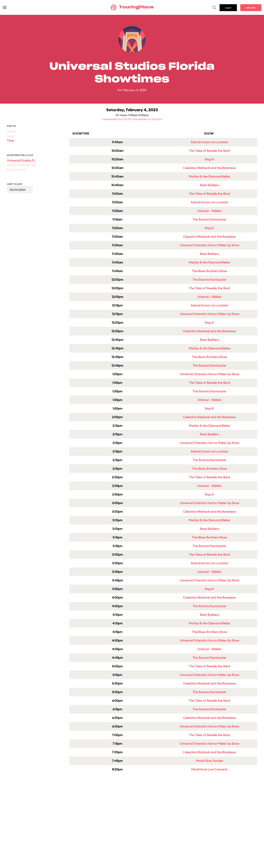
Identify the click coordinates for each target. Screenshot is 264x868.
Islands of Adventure (21, 165)
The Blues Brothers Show (209, 271)
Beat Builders (209, 185)
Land (10, 136)
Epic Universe (16, 170)
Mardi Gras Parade (209, 761)
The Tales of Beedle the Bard (209, 151)
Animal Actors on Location (209, 142)
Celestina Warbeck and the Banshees (209, 168)
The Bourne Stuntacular (209, 219)
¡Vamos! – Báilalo (209, 211)
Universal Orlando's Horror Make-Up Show (209, 245)
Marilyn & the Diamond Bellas (209, 176)
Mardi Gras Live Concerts (209, 769)
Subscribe (251, 8)
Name (11, 131)
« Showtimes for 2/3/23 (117, 119)
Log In (228, 8)
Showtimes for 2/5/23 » (148, 119)
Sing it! (209, 159)
